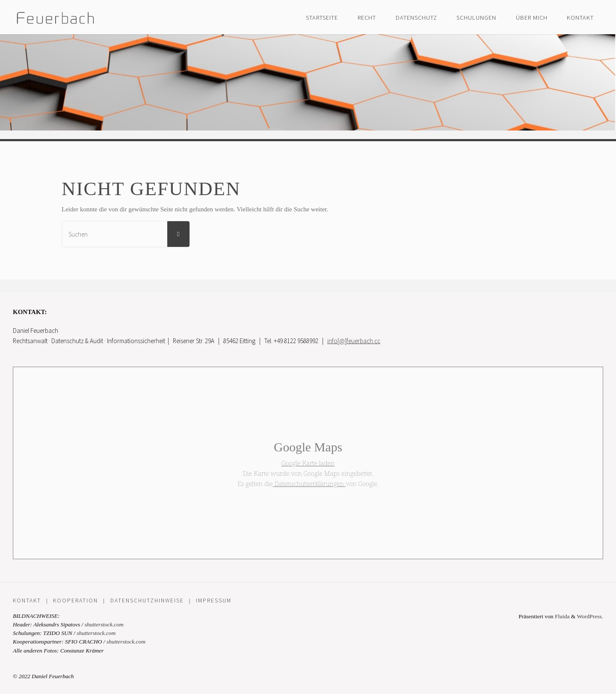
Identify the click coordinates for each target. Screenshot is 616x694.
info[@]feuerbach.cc (354, 341)
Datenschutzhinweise (147, 601)
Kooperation (76, 601)
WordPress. (590, 616)
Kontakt (27, 601)
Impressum (214, 601)
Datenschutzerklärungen (309, 483)
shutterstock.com (104, 624)
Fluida (562, 616)
